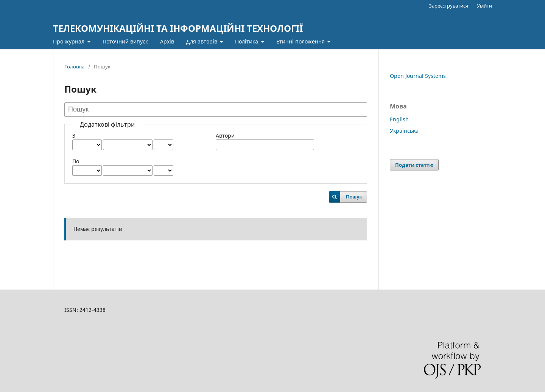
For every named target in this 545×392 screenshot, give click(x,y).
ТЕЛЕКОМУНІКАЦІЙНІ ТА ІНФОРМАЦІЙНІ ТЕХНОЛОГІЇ (178, 28)
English (399, 119)
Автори (225, 136)
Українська (404, 131)
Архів (167, 41)
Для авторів (202, 41)
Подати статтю (414, 165)
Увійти (484, 6)
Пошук (354, 197)
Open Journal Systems (418, 76)
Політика (247, 41)
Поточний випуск (125, 41)
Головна (74, 67)
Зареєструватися (448, 6)
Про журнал (69, 41)
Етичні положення (301, 41)
